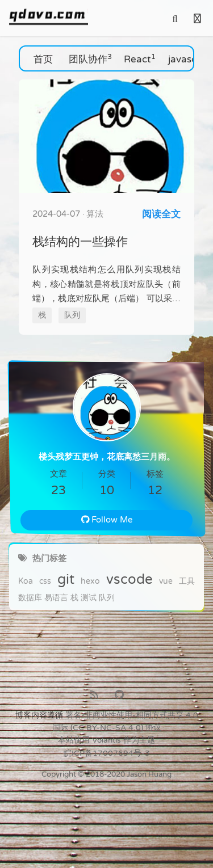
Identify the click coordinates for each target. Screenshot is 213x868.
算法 (95, 214)
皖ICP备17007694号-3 (107, 753)
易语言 (56, 598)
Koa (26, 582)
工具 (187, 582)
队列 (107, 598)
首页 (45, 59)
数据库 (30, 598)
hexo (90, 582)
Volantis (106, 740)
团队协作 (90, 59)
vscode (130, 580)
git (66, 580)
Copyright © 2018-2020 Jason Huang (106, 774)
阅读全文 (161, 214)
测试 (89, 598)
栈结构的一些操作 (80, 242)
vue (166, 582)
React (140, 59)
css (45, 582)
